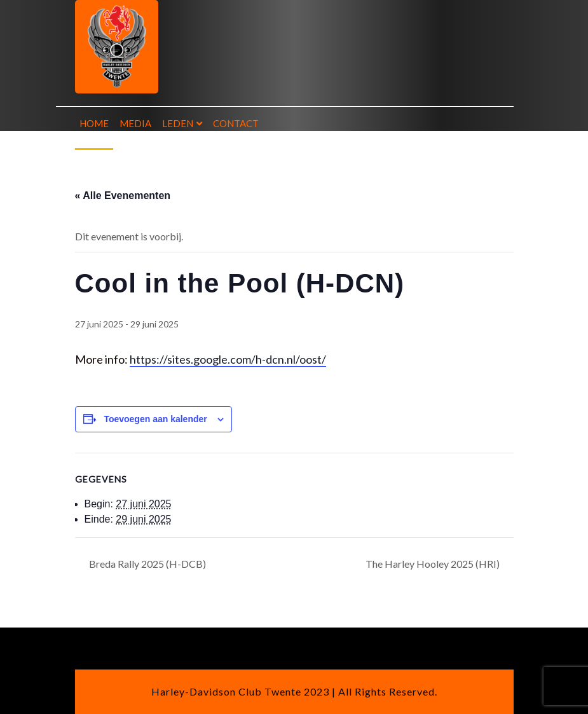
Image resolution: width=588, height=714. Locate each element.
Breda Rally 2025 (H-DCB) (147, 564)
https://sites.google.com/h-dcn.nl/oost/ (228, 359)
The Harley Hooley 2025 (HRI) (434, 564)
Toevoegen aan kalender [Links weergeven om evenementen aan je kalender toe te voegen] (155, 419)
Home (94, 123)
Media (135, 123)
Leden (178, 123)
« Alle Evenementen (123, 196)
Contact (236, 123)
